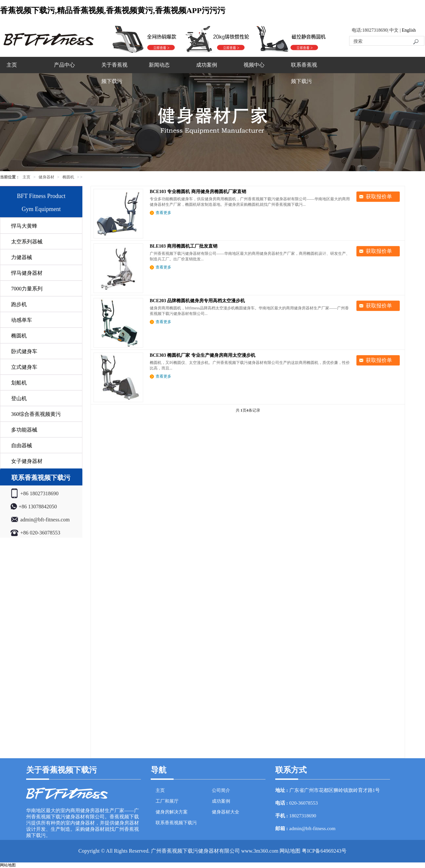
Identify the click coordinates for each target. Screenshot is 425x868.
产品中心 (64, 65)
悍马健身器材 (27, 273)
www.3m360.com (260, 851)
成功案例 (207, 65)
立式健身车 (24, 367)
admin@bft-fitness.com (313, 828)
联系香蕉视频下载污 (304, 73)
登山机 (19, 398)
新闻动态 (159, 65)
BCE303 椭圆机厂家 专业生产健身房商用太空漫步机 (203, 355)
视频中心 (254, 65)
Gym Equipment (41, 209)
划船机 (19, 383)
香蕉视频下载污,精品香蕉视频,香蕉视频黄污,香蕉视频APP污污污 (113, 10)
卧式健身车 (24, 351)
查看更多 (163, 213)
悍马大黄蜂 (24, 226)
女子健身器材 (27, 461)
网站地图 (290, 851)
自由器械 (22, 445)
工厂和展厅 (167, 801)
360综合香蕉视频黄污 (36, 414)
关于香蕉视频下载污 (114, 73)
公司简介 (221, 790)
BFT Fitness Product (41, 196)
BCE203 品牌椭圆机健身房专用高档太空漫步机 (197, 301)
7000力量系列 (27, 289)
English (409, 30)
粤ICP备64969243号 (324, 851)
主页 (12, 65)
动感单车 (22, 320)
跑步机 (19, 304)
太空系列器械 (27, 242)
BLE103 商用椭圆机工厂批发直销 (184, 246)
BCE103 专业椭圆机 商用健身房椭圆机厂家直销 (198, 192)
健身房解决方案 (172, 812)
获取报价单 (379, 197)
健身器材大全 (226, 812)
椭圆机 (68, 177)
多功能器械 (24, 430)
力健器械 (22, 257)
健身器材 (46, 177)
